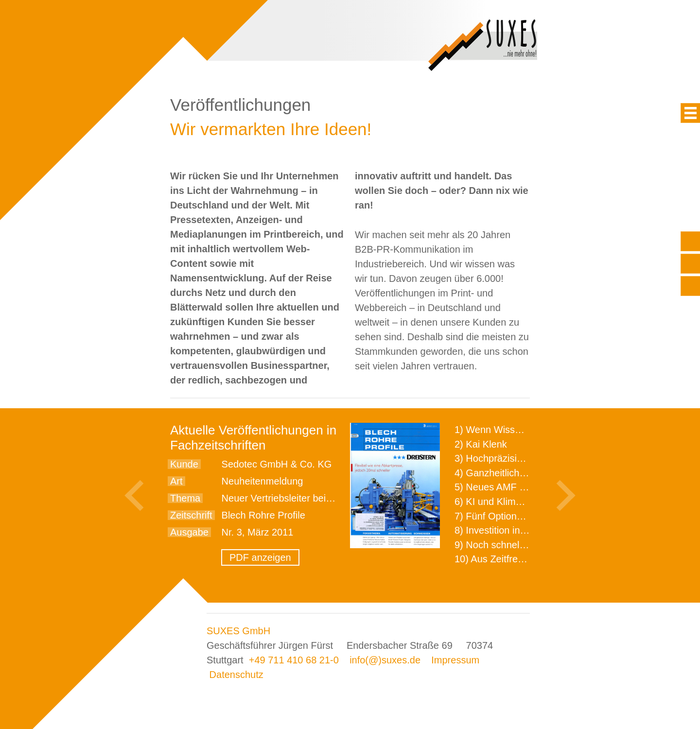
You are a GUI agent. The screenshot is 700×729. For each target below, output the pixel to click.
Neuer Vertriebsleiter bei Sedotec (293, 498)
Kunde (184, 464)
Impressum (455, 660)
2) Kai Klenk (481, 444)
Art (176, 481)
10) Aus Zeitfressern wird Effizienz (528, 559)
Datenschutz (236, 675)
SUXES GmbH (238, 631)
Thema (185, 498)
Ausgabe (189, 532)
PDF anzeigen (260, 557)
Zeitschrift (191, 515)
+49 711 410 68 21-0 (294, 660)
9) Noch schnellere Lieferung (517, 545)
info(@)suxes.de (385, 660)
